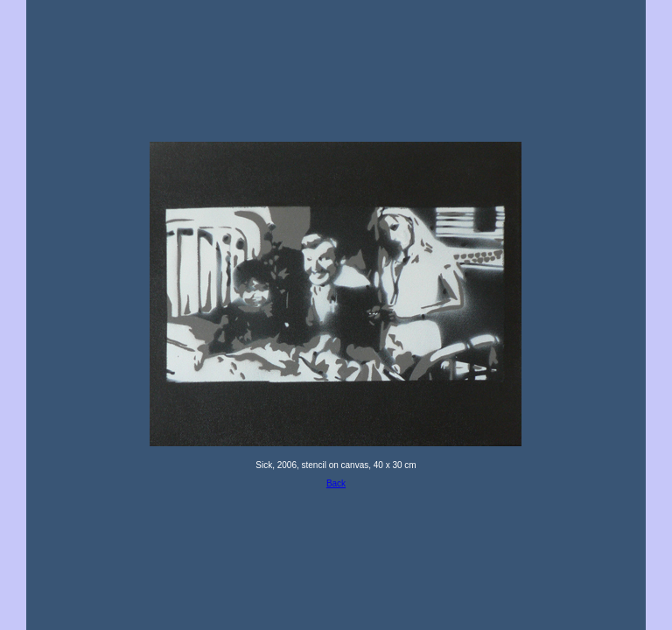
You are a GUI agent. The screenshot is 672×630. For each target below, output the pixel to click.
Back (336, 483)
